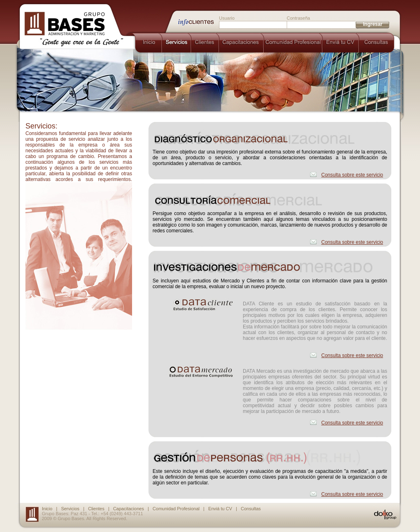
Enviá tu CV (220, 509)
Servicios (70, 509)
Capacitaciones (129, 509)
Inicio (47, 509)
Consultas (251, 509)
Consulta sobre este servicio (352, 175)
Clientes (96, 509)
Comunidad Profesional (176, 509)
